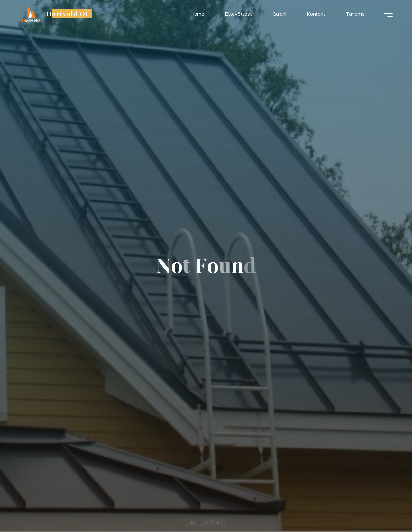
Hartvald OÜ (68, 13)
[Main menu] (387, 14)
